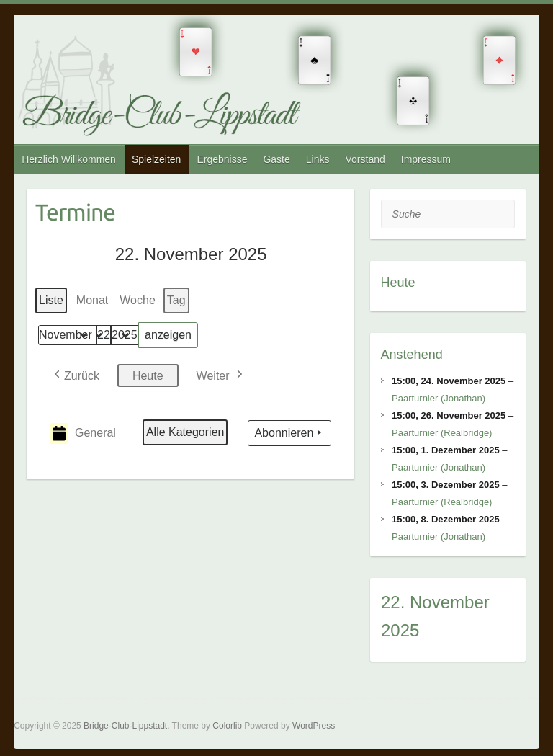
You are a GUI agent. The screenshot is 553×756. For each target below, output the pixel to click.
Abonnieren (289, 433)
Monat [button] (92, 300)
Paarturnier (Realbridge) (442, 433)
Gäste (276, 159)
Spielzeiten (157, 159)
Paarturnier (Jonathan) (439, 398)
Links (318, 159)
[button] (75, 375)
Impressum (426, 159)
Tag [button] (176, 300)
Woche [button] (138, 300)
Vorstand (365, 159)
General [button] (83, 433)
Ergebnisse (222, 159)
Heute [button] (148, 375)
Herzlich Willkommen (69, 159)
